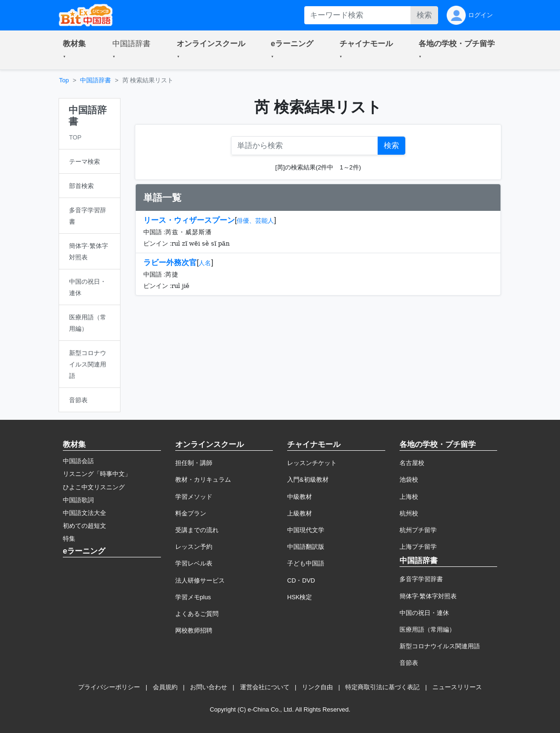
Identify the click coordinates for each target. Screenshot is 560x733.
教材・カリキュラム (203, 480)
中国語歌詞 (78, 500)
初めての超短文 (85, 526)
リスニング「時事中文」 (97, 474)
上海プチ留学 (418, 547)
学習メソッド (194, 497)
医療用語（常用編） (427, 629)
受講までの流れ (197, 530)
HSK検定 (300, 597)
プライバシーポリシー (109, 687)
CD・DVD (301, 580)
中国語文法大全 (85, 513)
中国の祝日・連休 (424, 613)
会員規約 (165, 687)
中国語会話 (78, 461)
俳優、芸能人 (255, 221)
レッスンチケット (312, 463)
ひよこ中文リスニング (94, 487)
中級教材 (300, 497)
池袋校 (409, 480)
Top (64, 80)
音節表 (409, 663)
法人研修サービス (200, 580)
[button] (76, 50)
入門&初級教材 (308, 480)
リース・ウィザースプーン (189, 220)
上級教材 (300, 513)
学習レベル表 (194, 563)
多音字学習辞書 (421, 579)
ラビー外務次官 (170, 262)
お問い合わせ (209, 687)
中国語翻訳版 (306, 547)
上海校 (409, 497)
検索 (424, 15)
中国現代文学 (306, 530)
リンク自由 (317, 687)
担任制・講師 (194, 463)
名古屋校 (412, 463)
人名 (205, 263)
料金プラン (191, 513)
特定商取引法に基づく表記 (382, 687)
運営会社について (265, 687)
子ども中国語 (306, 563)
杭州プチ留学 (418, 530)
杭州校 (409, 513)
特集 (69, 539)
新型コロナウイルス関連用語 (440, 646)
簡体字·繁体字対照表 (428, 596)
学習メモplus (193, 597)
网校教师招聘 (194, 630)
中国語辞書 (95, 80)
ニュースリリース (457, 687)
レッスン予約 (194, 547)
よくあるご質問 (197, 614)
